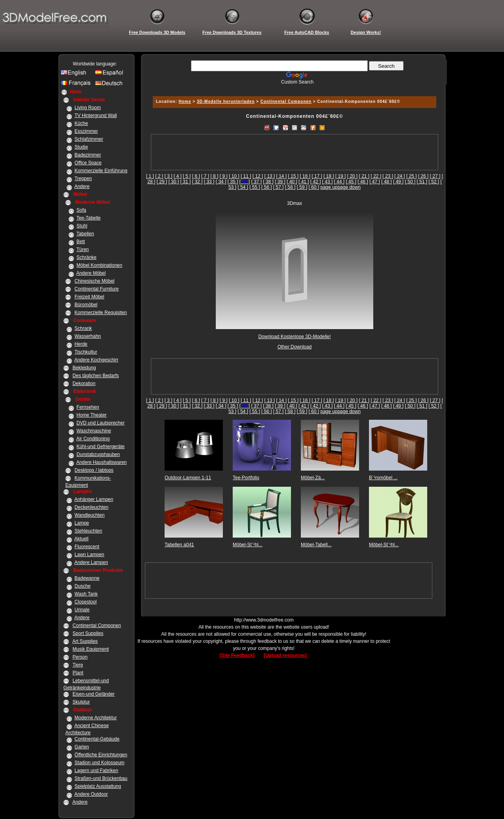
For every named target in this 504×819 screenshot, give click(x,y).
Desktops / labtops (94, 470)
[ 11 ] (246, 176)
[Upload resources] (286, 655)
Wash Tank (86, 594)
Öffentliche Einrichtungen (101, 755)
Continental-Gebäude (97, 739)
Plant (78, 673)
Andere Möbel (91, 273)
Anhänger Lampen (94, 499)
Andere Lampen (91, 562)
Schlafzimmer (89, 139)
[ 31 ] (186, 182)
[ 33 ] (209, 182)
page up (329, 187)
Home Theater (91, 415)
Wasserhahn (88, 336)
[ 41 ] (304, 182)
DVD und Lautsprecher (100, 423)
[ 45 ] (351, 182)
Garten (82, 747)
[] (245, 182)
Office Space (88, 163)
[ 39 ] (280, 182)
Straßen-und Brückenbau (101, 778)
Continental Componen (97, 625)
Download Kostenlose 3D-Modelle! (295, 337)
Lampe (82, 523)
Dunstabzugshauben (98, 454)
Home (185, 101)
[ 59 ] (302, 187)
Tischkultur (86, 352)
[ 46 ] (363, 182)
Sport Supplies (88, 633)
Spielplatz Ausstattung (98, 786)
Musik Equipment (91, 649)
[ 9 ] (224, 176)
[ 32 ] (197, 182)
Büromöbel (86, 305)
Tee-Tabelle (88, 218)
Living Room (88, 108)
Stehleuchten (88, 531)
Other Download (295, 347)
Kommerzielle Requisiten (101, 313)
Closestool (85, 602)
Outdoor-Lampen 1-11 (188, 478)
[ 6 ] (196, 176)
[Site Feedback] (237, 655)
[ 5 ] (187, 176)
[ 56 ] (267, 187)
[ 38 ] (268, 182)
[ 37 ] (257, 182)
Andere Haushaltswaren (102, 462)
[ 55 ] (255, 187)
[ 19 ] (340, 176)
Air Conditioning (93, 439)
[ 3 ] (169, 176)
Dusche (82, 586)
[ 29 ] (162, 182)
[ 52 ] (434, 182)
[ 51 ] (422, 182)
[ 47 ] (375, 182)
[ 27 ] (435, 176)
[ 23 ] (388, 176)
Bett (81, 242)
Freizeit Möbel (89, 297)
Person (80, 657)
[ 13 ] (270, 176)
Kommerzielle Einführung (101, 171)
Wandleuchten (89, 515)
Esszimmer (86, 131)
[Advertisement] (293, 88)
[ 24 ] (400, 176)
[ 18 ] (329, 176)
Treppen (83, 179)
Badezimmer (88, 155)
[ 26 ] (423, 176)
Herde (81, 344)
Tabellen (85, 234)
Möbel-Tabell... (316, 545)
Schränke (86, 257)
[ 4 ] (178, 176)
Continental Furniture (96, 289)
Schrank (83, 328)
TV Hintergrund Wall (96, 115)
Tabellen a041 (179, 545)
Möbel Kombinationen (99, 265)
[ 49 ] (398, 182)
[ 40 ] (292, 182)
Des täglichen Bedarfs (95, 376)
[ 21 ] (364, 176)
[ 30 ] (174, 182)
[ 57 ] (279, 187)
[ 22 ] (376, 176)
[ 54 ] (243, 187)
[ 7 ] (205, 176)
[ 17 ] (317, 176)
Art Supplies (85, 641)
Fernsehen (88, 407)
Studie (81, 147)
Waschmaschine (94, 431)
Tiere (78, 665)
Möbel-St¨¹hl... (247, 545)
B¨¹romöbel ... (383, 478)
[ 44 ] (339, 182)
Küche (81, 123)
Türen (82, 249)
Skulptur (81, 702)
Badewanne (87, 578)
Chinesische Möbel (94, 281)
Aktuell (82, 539)
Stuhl (82, 226)
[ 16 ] (305, 176)
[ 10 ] (234, 176)
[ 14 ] (281, 176)
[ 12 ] (258, 176)
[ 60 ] (314, 187)
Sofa (81, 210)
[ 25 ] (412, 176)
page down (349, 187)
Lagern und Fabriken (96, 771)
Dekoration (84, 383)
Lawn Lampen (89, 555)
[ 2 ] (159, 176)
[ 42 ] (316, 182)
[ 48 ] (386, 182)
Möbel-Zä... (313, 478)
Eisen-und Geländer (94, 694)
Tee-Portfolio (246, 478)
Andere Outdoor (91, 794)
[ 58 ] (290, 187)
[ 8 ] (214, 176)
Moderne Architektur (95, 718)
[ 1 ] (150, 176)
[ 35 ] (233, 182)
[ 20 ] (352, 176)
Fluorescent (87, 547)
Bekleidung (84, 368)
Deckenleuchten (91, 507)
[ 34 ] (221, 182)
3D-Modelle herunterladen (226, 101)
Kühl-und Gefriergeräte (100, 447)
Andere (82, 186)
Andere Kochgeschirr (96, 360)
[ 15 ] (293, 176)
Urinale (82, 610)
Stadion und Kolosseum (99, 763)
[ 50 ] (410, 182)
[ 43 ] (327, 182)
